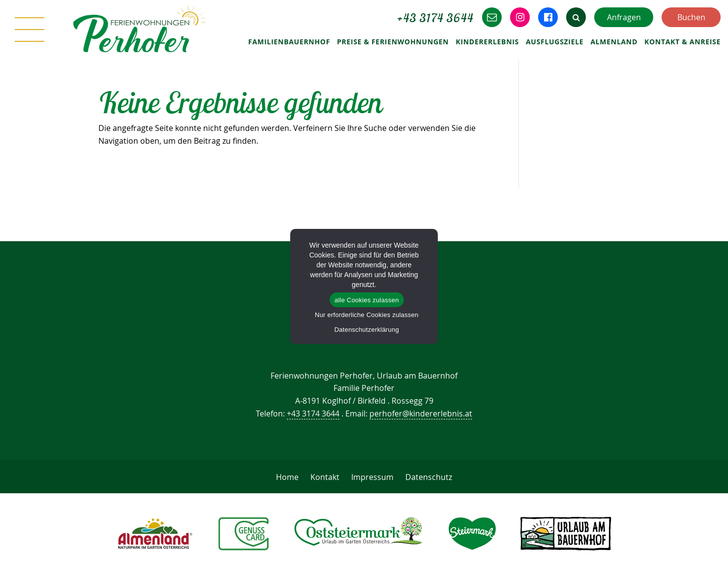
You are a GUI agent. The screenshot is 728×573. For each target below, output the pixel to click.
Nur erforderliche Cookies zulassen (367, 315)
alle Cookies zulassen (367, 300)
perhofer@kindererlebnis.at (421, 414)
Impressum (372, 477)
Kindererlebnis (487, 42)
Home (287, 477)
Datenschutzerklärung (367, 330)
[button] (576, 17)
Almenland (614, 42)
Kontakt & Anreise (682, 42)
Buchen (691, 17)
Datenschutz (429, 477)
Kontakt (325, 477)
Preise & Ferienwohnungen (393, 42)
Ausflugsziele (555, 42)
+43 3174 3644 (313, 414)
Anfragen (624, 17)
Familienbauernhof (289, 42)
